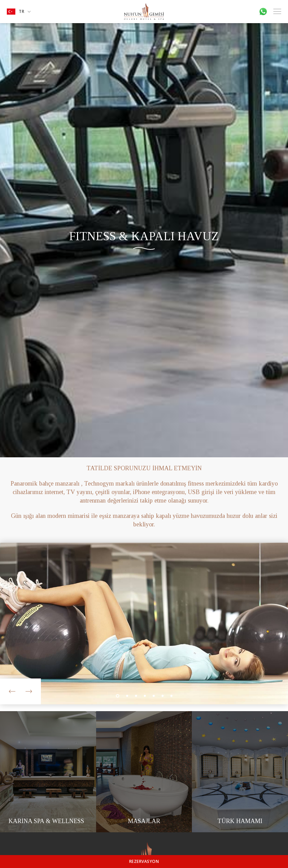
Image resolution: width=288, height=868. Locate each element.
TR (19, 12)
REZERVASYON (144, 861)
